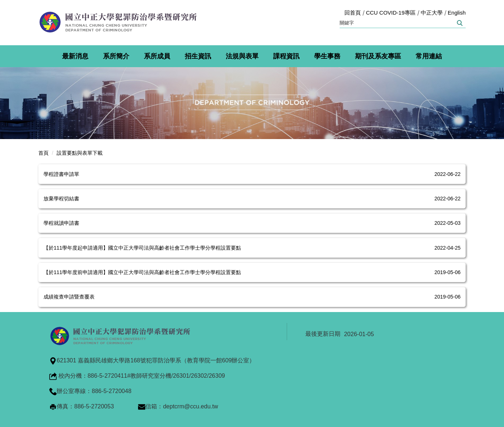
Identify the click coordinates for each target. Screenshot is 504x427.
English (457, 13)
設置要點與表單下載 (80, 153)
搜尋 (459, 23)
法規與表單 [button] (242, 56)
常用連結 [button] (429, 56)
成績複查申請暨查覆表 (69, 297)
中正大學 (432, 13)
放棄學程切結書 (61, 199)
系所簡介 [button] (116, 56)
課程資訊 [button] (286, 56)
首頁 (43, 153)
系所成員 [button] (157, 56)
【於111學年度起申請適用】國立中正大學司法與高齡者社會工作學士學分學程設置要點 (142, 248)
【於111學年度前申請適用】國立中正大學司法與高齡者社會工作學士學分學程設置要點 (142, 272)
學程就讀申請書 (61, 223)
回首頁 (353, 13)
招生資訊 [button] (198, 56)
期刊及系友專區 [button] (378, 56)
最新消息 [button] (75, 56)
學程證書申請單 (61, 174)
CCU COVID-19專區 (391, 13)
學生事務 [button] (327, 56)
